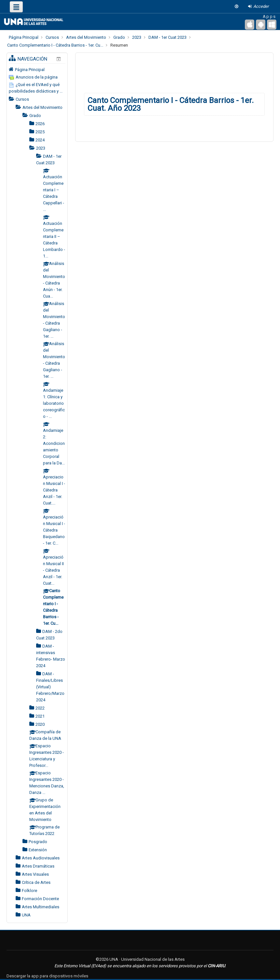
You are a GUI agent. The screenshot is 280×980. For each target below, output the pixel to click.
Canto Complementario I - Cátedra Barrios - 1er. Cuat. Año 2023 (171, 104)
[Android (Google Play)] (261, 25)
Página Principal (30, 70)
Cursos (22, 99)
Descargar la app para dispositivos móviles (47, 976)
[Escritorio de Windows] (272, 25)
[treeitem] (37, 69)
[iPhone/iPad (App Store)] (250, 25)
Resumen (119, 45)
